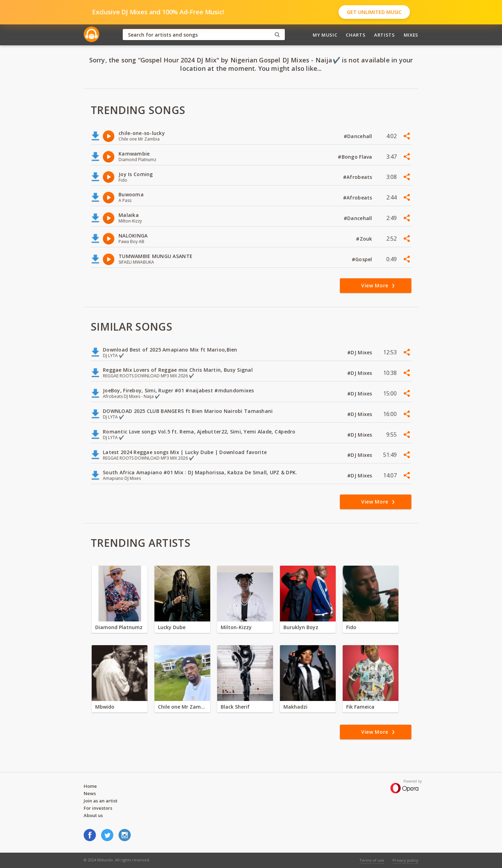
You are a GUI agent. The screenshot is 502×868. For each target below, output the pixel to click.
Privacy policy (405, 860)
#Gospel (363, 259)
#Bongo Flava (356, 157)
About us (93, 815)
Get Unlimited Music (374, 12)
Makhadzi (295, 707)
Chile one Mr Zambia (182, 707)
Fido (351, 627)
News (90, 793)
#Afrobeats (358, 177)
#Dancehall (359, 136)
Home (90, 786)
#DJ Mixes (360, 352)
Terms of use (372, 860)
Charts (356, 35)
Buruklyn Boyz (301, 627)
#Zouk (365, 239)
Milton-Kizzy (236, 627)
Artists (385, 35)
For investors (98, 808)
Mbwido (105, 707)
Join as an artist (101, 801)
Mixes (411, 35)
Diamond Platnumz (119, 627)
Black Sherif (235, 707)
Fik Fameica (360, 707)
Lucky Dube (172, 627)
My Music (325, 35)
